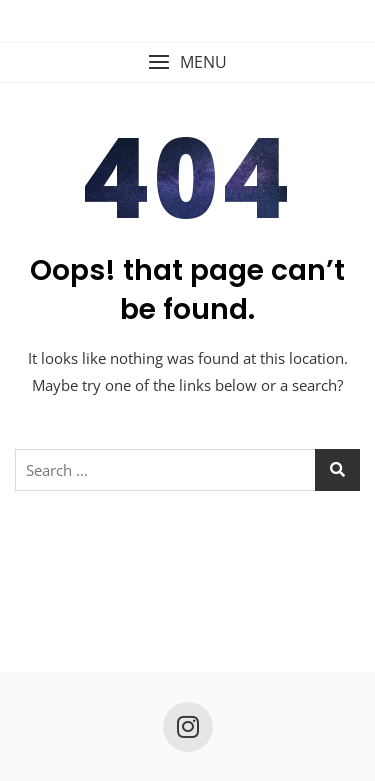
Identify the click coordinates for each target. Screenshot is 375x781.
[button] (187, 62)
